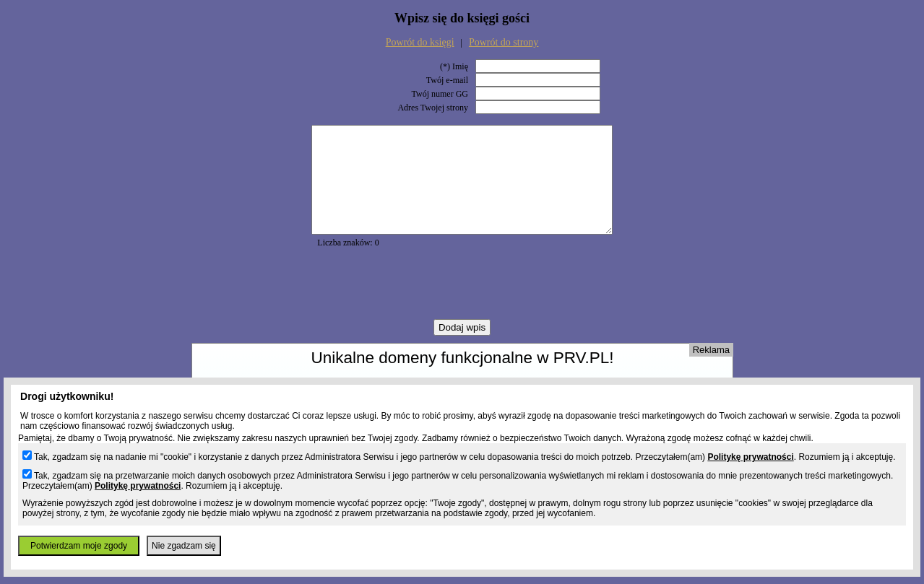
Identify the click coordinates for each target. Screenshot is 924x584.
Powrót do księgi (420, 42)
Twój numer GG (440, 94)
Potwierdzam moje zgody (79, 546)
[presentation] (462, 305)
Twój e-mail (447, 80)
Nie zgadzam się (184, 546)
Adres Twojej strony (433, 108)
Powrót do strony (504, 42)
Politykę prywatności (750, 457)
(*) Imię (454, 66)
